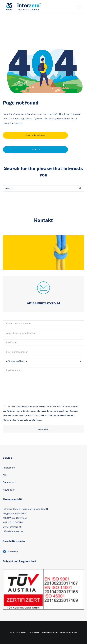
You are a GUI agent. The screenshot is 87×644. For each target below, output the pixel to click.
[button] (80, 7)
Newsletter (9, 490)
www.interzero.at (12, 527)
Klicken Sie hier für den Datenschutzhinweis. (23, 420)
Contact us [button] (35, 150)
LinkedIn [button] (13, 552)
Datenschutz (10, 482)
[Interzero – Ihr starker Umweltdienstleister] (23, 7)
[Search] (43, 188)
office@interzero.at (13, 531)
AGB (5, 475)
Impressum (9, 468)
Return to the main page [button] (35, 135)
